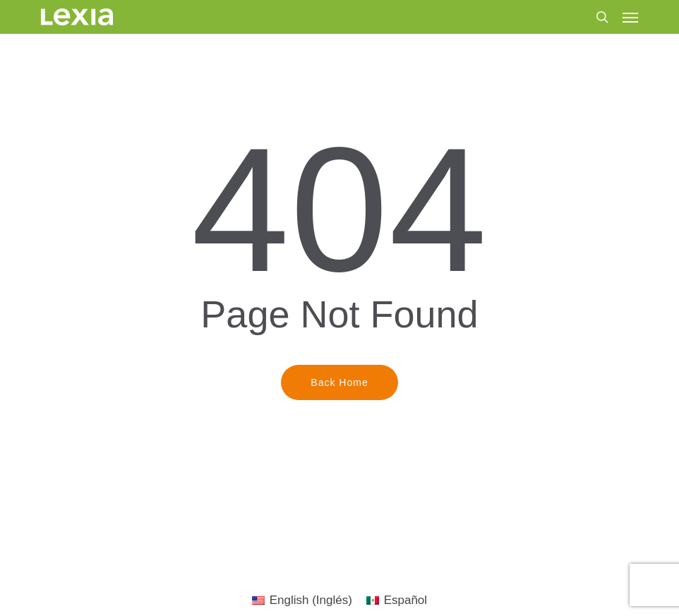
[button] (630, 17)
